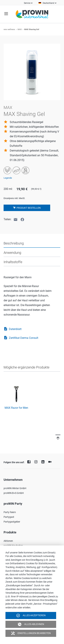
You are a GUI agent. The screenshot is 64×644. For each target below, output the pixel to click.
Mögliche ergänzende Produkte (26, 367)
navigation (6, 14)
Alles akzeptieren (31, 615)
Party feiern (10, 512)
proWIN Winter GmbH (15, 488)
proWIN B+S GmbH (14, 493)
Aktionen (8, 541)
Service (27, 3)
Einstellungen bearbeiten (31, 633)
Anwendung (12, 253)
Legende (8, 178)
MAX (20, 29)
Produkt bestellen (28, 208)
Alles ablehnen (31, 624)
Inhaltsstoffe (13, 262)
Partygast (9, 517)
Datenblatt (13, 329)
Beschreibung (14, 243)
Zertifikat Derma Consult (21, 338)
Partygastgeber (12, 522)
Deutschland (48, 3)
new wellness (9, 29)
